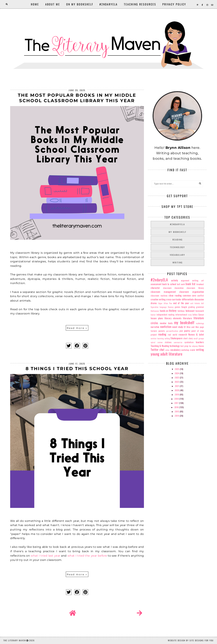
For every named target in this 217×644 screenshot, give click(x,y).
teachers (200, 342)
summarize (178, 342)
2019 (177, 394)
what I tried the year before (87, 556)
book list (191, 284)
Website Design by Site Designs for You (191, 640)
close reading (175, 295)
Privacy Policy (174, 4)
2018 (177, 399)
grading (192, 307)
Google (184, 307)
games (178, 307)
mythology (200, 323)
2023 (177, 377)
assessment (156, 284)
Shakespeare (177, 338)
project (154, 335)
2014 (177, 416)
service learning (157, 338)
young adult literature (166, 354)
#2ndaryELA (109, 4)
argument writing (190, 280)
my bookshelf (178, 232)
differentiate (188, 299)
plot (181, 331)
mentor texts (166, 323)
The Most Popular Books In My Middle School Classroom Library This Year (77, 98)
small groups (199, 338)
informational (181, 315)
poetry (187, 331)
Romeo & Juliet (196, 334)
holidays (181, 311)
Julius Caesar (198, 315)
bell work (181, 284)
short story (188, 338)
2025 (177, 369)
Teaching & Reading (160, 346)
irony (190, 315)
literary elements (173, 318)
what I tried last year (45, 556)
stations (168, 342)
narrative (155, 327)
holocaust (190, 311)
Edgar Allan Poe (165, 303)
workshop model (188, 350)
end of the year (181, 303)
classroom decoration (173, 288)
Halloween (155, 311)
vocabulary (177, 255)
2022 (177, 382)
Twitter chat (157, 349)
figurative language (159, 307)
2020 (177, 390)
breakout (200, 284)
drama (154, 303)
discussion (199, 299)
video (167, 350)
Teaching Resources (140, 4)
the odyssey (193, 346)
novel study (177, 327)
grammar (200, 307)
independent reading (165, 315)
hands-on (164, 311)
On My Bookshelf (80, 4)
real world (172, 335)
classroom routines (159, 296)
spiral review (157, 342)
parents (162, 331)
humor (153, 315)
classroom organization (192, 292)
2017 (177, 403)
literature (187, 318)
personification (172, 331)
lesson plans (157, 318)
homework (200, 311)
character (155, 288)
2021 (177, 386)
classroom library (195, 288)
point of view (198, 331)
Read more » (77, 328)
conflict (201, 296)
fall (203, 303)
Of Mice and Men (191, 327)
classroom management (163, 292)
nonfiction (166, 327)
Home (35, 4)
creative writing (158, 299)
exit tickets (195, 303)
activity (175, 280)
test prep (184, 346)
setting (167, 338)
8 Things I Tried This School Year (77, 369)
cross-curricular (174, 299)
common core (189, 295)
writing (178, 262)
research (183, 334)
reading (178, 240)
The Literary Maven (15, 640)
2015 (177, 411)
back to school (169, 284)
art (203, 280)
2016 (177, 407)
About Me (53, 4)
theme (201, 346)
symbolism (189, 342)
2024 (177, 373)
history (173, 310)
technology (177, 247)
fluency (171, 307)
